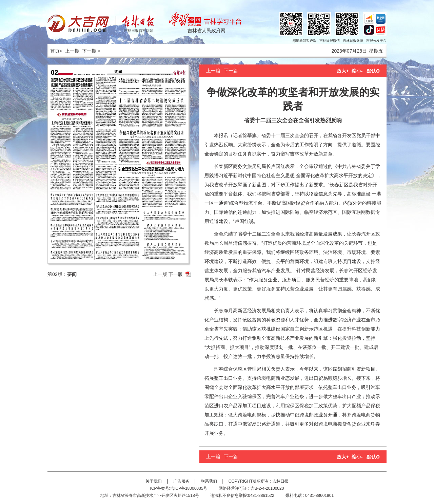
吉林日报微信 (330, 41)
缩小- (357, 71)
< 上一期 (70, 51)
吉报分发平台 (376, 41)
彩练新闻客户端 (304, 41)
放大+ (343, 71)
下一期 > (91, 51)
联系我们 (209, 481)
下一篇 (231, 71)
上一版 (160, 274)
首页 (54, 51)
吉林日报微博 (353, 41)
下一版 (176, 274)
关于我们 (154, 481)
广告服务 (181, 481)
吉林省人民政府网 (206, 31)
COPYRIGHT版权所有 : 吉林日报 (259, 481)
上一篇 (213, 71)
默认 (373, 71)
